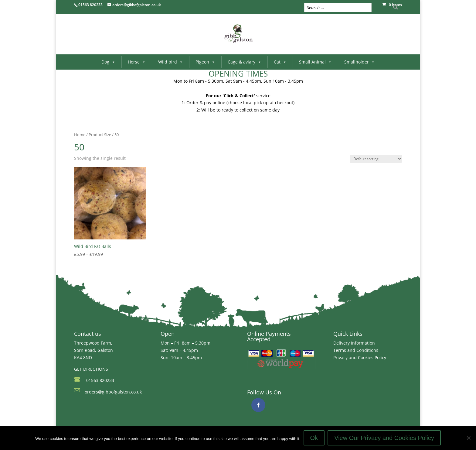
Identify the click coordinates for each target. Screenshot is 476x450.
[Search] (396, 7)
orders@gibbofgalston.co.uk (113, 392)
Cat (280, 62)
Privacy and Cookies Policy (360, 357)
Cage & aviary (245, 62)
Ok (314, 438)
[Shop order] (376, 159)
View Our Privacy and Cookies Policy (384, 438)
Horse (137, 62)
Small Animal (315, 62)
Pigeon (205, 62)
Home (80, 135)
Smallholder (360, 62)
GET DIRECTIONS (91, 369)
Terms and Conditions (356, 350)
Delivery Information (354, 343)
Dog (108, 62)
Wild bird (171, 62)
